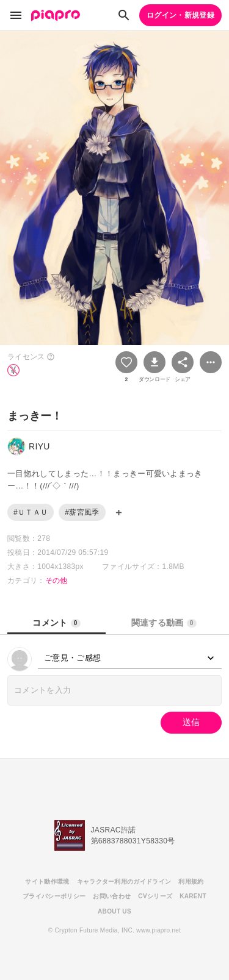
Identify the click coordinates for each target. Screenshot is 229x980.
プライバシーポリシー (54, 896)
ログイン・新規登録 (180, 15)
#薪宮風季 (82, 512)
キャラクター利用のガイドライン (124, 882)
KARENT (193, 896)
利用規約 (191, 882)
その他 (56, 581)
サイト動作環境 (47, 882)
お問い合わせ (112, 896)
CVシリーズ (155, 896)
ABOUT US (114, 911)
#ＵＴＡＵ (31, 512)
